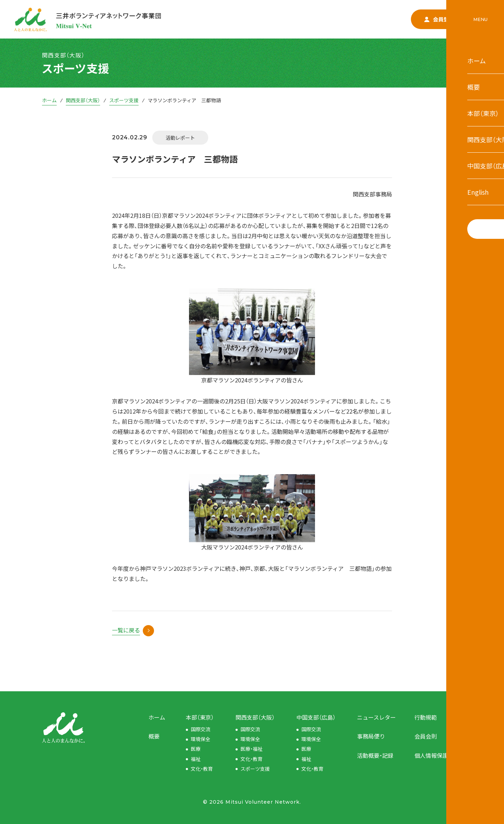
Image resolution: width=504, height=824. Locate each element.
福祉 (196, 759)
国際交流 (201, 729)
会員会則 (426, 736)
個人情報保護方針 (437, 755)
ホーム (49, 100)
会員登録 (439, 19)
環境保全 (201, 739)
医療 (196, 749)
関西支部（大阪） (83, 100)
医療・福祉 (251, 749)
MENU (480, 19)
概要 (154, 736)
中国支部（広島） (316, 717)
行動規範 (426, 717)
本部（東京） (200, 717)
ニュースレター (376, 717)
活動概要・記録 (375, 755)
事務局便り (371, 736)
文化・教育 (202, 769)
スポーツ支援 (124, 100)
